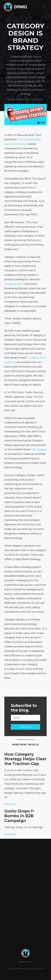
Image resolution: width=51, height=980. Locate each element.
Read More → (12, 804)
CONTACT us (26, 962)
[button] (45, 7)
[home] (14, 7)
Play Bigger (38, 449)
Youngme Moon (14, 284)
